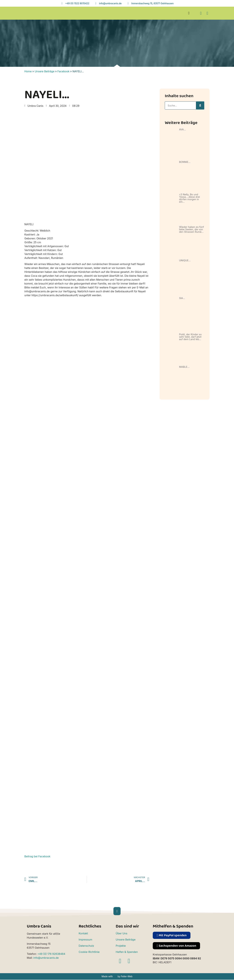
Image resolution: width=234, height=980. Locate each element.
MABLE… (184, 367)
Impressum (85, 940)
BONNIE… (185, 162)
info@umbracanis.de (46, 958)
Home (28, 71)
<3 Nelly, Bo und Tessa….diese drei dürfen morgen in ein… (189, 198)
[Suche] (200, 105)
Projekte (121, 946)
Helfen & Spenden (127, 952)
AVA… (182, 129)
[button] (189, 13)
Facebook (63, 71)
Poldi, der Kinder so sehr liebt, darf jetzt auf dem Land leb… (190, 337)
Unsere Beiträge (45, 71)
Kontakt (83, 933)
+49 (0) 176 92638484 (51, 954)
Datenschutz (86, 946)
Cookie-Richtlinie (89, 952)
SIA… (182, 298)
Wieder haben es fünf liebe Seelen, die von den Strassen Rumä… (192, 229)
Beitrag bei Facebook (37, 856)
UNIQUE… (185, 260)
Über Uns (121, 933)
